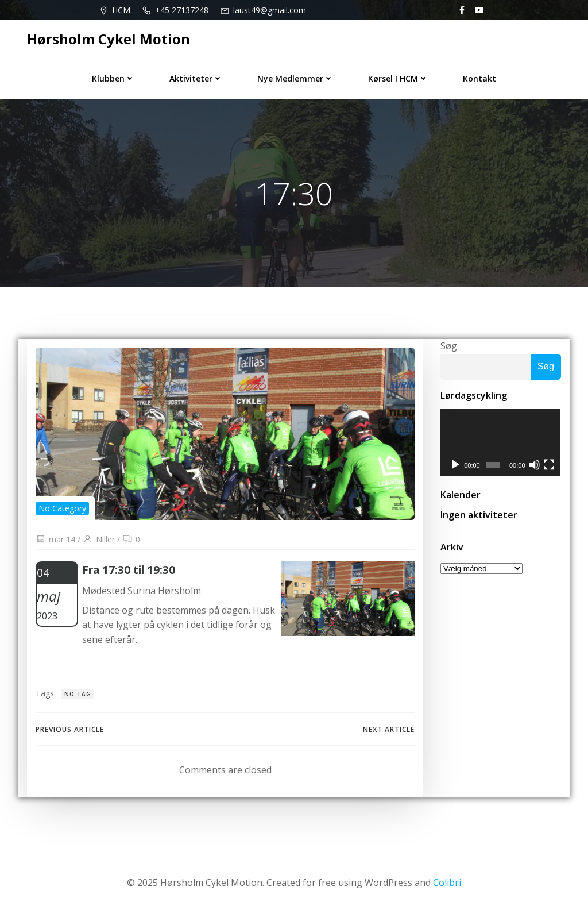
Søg (449, 346)
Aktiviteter (196, 78)
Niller (99, 539)
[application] (501, 443)
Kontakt (479, 78)
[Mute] (535, 465)
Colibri (447, 883)
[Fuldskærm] (550, 465)
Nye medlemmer (295, 78)
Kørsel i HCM (398, 78)
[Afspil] (455, 465)
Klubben (113, 78)
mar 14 (55, 539)
